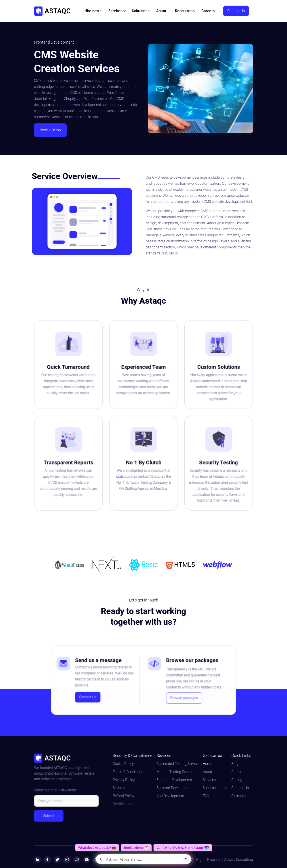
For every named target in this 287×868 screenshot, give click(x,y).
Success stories (215, 788)
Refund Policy (124, 796)
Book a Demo (50, 130)
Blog (235, 764)
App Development (170, 796)
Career (236, 772)
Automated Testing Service (177, 764)
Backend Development (174, 788)
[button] (94, 11)
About (161, 11)
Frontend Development (174, 780)
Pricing (237, 780)
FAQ (206, 796)
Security (119, 788)
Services (209, 780)
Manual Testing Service (175, 772)
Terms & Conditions (128, 772)
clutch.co (124, 475)
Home (207, 764)
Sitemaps (239, 796)
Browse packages (184, 697)
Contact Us (236, 11)
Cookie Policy (123, 764)
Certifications (123, 804)
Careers (208, 11)
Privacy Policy (124, 780)
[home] (52, 11)
